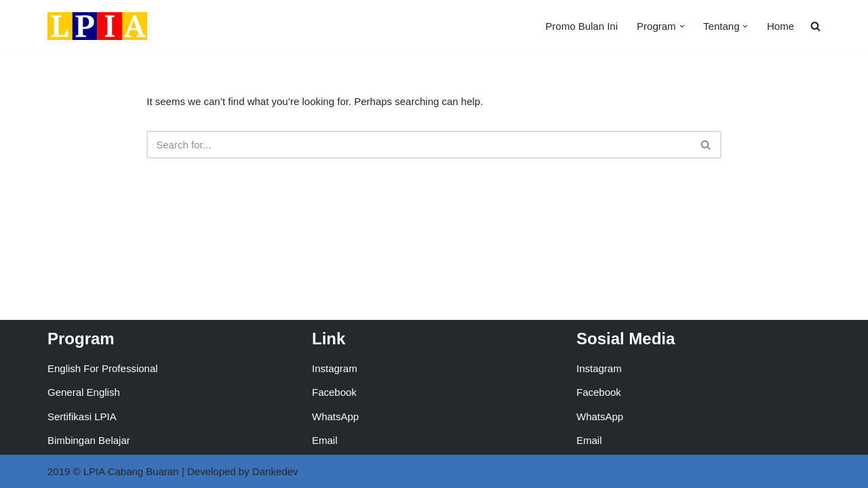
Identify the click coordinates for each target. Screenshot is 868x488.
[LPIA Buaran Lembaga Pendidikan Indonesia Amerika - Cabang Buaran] (97, 26)
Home (781, 26)
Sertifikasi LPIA (82, 416)
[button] (682, 26)
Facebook (334, 392)
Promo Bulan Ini (581, 26)
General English (84, 392)
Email (325, 440)
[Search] (419, 145)
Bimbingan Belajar (89, 440)
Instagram (335, 368)
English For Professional (103, 368)
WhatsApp (335, 416)
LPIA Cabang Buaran (131, 471)
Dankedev (275, 471)
